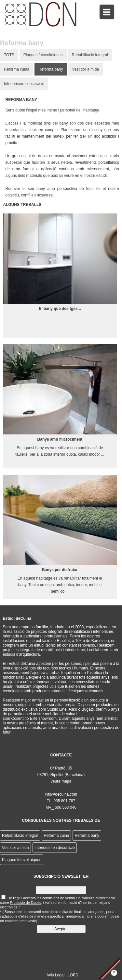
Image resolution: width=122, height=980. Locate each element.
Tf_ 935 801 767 (61, 801)
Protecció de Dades (26, 903)
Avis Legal (55, 975)
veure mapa (61, 781)
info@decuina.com (61, 794)
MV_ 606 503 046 (61, 807)
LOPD (73, 975)
